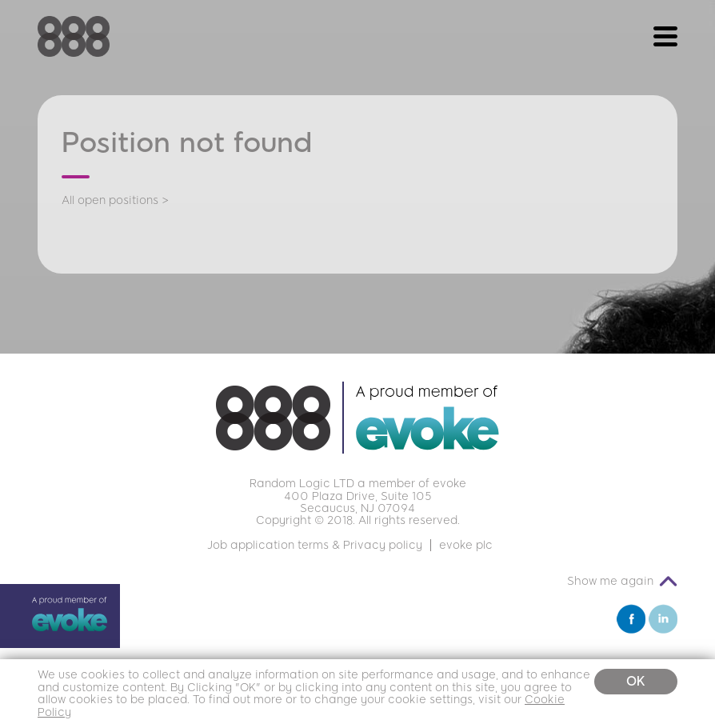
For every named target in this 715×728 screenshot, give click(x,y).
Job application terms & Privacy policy (315, 545)
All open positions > (115, 200)
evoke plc (466, 545)
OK (636, 681)
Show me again (610, 581)
